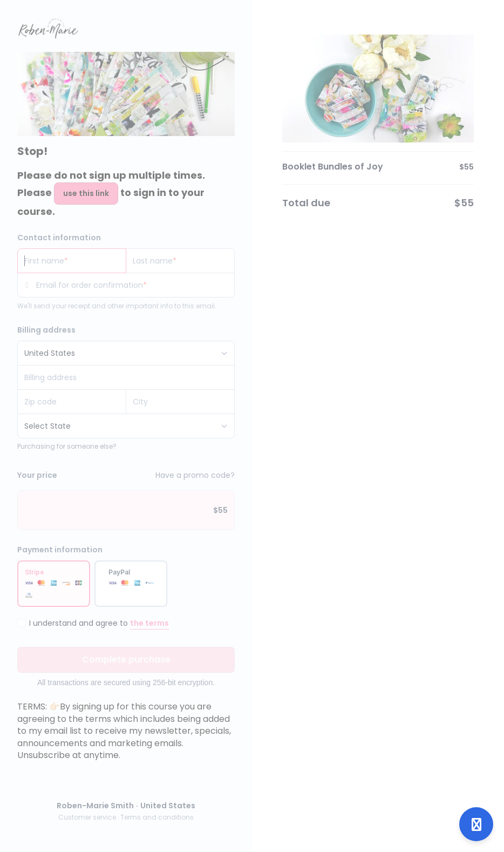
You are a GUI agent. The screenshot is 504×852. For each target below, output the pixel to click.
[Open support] (476, 824)
